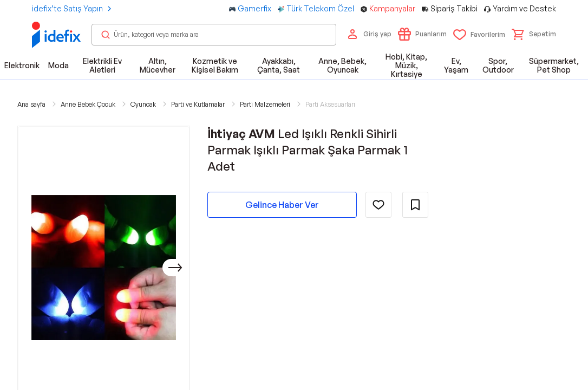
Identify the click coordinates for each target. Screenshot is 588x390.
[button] (534, 34)
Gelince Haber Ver (282, 205)
